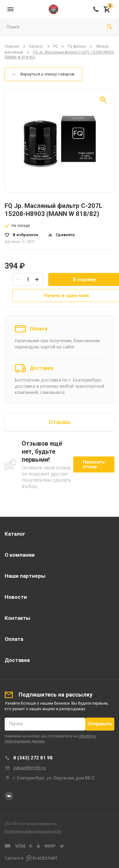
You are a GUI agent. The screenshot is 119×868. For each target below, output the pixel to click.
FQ (55, 46)
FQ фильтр (77, 46)
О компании (20, 555)
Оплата (38, 329)
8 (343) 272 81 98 (33, 758)
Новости (16, 597)
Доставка (42, 368)
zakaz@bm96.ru (30, 768)
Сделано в (31, 858)
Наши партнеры (25, 576)
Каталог (36, 46)
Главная (12, 46)
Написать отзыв (94, 464)
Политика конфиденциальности (33, 831)
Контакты (17, 618)
